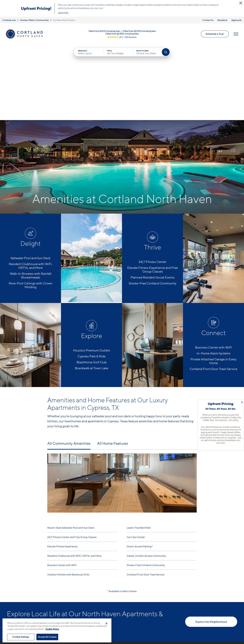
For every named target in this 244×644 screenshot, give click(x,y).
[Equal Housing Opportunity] (61, 608)
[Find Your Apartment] (166, 53)
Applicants (236, 20)
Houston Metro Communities (34, 20)
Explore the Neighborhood (211, 548)
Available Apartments (132, 597)
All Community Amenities (69, 369)
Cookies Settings (21, 637)
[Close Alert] (241, 3)
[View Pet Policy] (86, 608)
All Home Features (113, 369)
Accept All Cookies (47, 637)
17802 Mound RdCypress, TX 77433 (70, 599)
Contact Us (208, 20)
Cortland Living (129, 619)
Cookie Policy (52, 629)
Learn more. (63, 12)
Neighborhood (175, 591)
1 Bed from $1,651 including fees (104, 32)
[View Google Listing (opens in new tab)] (122, 38)
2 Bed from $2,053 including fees (139, 32)
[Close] (106, 623)
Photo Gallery (128, 608)
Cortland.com (9, 20)
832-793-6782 (68, 591)
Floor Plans (126, 591)
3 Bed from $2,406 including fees (122, 34)
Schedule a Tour (214, 35)
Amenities (126, 613)
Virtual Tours (127, 602)
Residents (222, 20)
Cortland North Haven (64, 20)
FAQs (170, 597)
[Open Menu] (235, 35)
